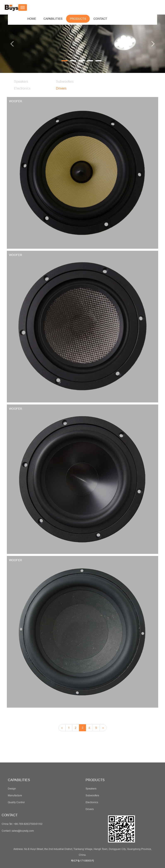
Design (12, 789)
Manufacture (15, 795)
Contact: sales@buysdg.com (18, 831)
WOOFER (15, 101)
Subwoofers (65, 81)
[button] (53, 19)
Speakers (21, 81)
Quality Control (16, 802)
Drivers (61, 88)
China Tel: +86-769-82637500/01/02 (22, 824)
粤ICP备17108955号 (82, 861)
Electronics (22, 88)
